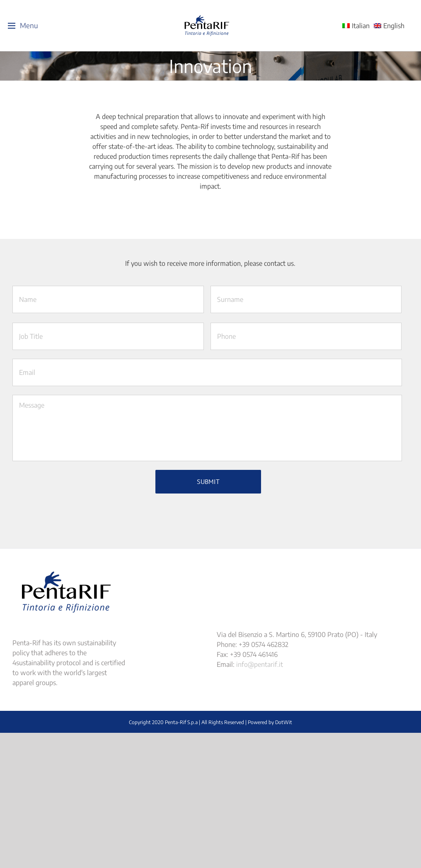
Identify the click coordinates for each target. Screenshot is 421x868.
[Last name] (306, 299)
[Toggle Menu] (12, 26)
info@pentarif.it (260, 662)
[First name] (108, 299)
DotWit (284, 720)
